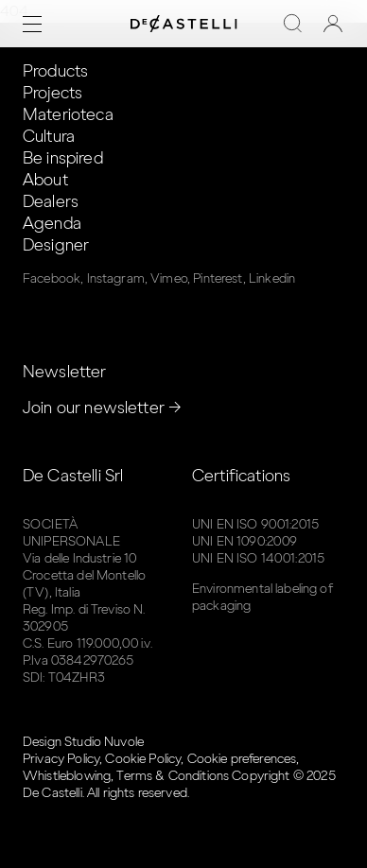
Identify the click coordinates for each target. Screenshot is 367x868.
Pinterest (218, 278)
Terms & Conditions (173, 776)
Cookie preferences (242, 759)
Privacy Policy (61, 759)
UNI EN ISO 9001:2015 (255, 524)
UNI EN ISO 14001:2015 (258, 558)
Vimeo (169, 278)
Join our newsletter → (102, 408)
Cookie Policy (143, 759)
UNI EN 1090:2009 (245, 541)
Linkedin (272, 278)
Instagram (116, 278)
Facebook (52, 278)
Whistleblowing (67, 776)
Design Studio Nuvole (83, 742)
